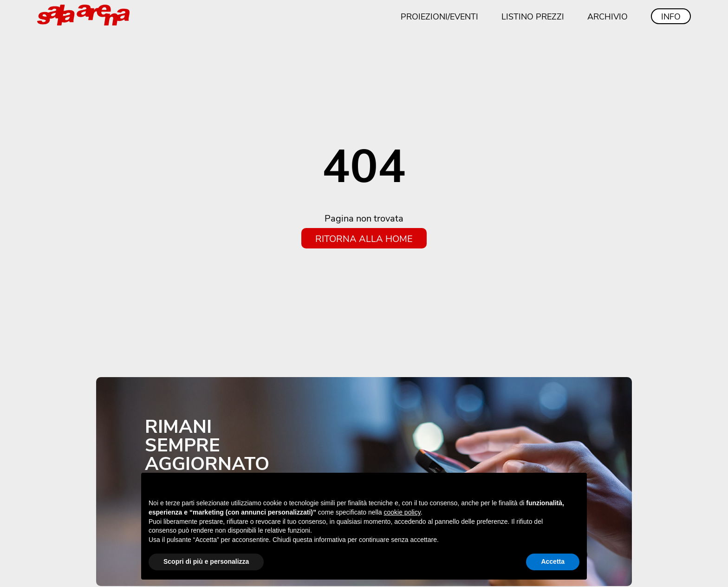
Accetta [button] (553, 561)
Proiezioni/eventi (439, 16)
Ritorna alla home (364, 238)
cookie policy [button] (402, 512)
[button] (575, 488)
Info (671, 16)
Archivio (608, 16)
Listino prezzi (533, 16)
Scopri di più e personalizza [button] (206, 561)
